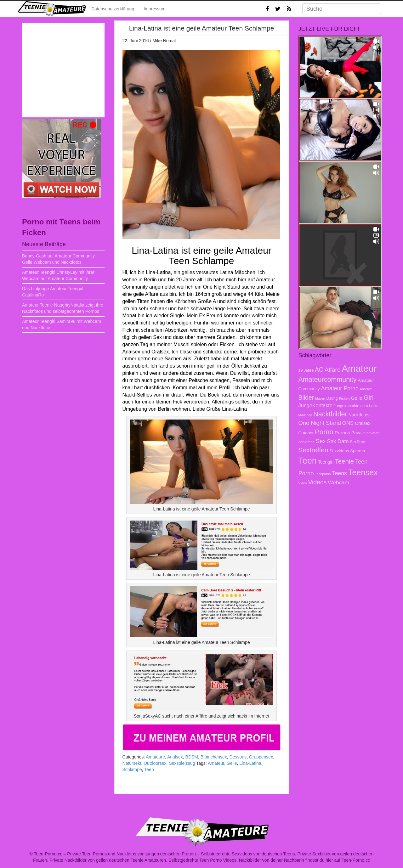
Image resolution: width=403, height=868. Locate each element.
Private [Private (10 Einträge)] (358, 433)
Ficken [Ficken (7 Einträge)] (344, 398)
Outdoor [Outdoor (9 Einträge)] (306, 433)
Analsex (175, 757)
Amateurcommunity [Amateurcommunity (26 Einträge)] (328, 380)
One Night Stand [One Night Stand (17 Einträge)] (320, 423)
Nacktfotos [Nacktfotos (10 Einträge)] (359, 415)
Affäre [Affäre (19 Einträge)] (332, 370)
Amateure (155, 757)
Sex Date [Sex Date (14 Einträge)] (338, 441)
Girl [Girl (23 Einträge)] (369, 397)
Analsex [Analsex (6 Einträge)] (366, 389)
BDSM (192, 757)
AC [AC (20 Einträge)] (319, 369)
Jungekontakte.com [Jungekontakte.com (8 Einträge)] (351, 406)
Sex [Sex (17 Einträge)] (321, 441)
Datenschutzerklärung (113, 9)
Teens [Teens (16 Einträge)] (340, 473)
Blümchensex (214, 757)
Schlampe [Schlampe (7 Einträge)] (307, 442)
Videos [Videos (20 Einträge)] (317, 482)
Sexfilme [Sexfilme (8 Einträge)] (357, 442)
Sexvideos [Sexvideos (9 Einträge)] (339, 451)
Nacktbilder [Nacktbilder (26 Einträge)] (330, 414)
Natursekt (132, 763)
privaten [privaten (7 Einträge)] (373, 433)
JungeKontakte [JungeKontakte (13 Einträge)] (315, 405)
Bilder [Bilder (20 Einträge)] (306, 397)
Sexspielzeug (182, 763)
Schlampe (132, 769)
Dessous (238, 757)
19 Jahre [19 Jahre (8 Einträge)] (306, 370)
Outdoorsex (155, 763)
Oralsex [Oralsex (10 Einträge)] (363, 423)
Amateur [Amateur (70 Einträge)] (359, 368)
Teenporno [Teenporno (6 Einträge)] (323, 474)
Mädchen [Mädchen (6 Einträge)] (305, 415)
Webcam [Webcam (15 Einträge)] (338, 482)
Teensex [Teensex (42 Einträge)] (363, 472)
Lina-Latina (250, 763)
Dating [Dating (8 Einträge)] (332, 398)
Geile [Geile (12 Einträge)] (357, 398)
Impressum (154, 9)
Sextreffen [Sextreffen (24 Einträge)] (313, 450)
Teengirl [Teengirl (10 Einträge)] (326, 462)
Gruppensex (261, 757)
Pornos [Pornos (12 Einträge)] (342, 433)
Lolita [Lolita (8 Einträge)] (374, 406)
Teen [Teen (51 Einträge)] (308, 461)
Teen (149, 769)
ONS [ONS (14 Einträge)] (348, 423)
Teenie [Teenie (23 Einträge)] (344, 461)
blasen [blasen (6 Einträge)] (320, 398)
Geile (232, 763)
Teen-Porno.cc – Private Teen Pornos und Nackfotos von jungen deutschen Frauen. (116, 854)
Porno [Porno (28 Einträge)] (324, 432)
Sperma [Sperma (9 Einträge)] (358, 451)
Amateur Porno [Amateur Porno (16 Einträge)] (340, 388)
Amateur (216, 763)
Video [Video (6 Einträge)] (303, 483)
